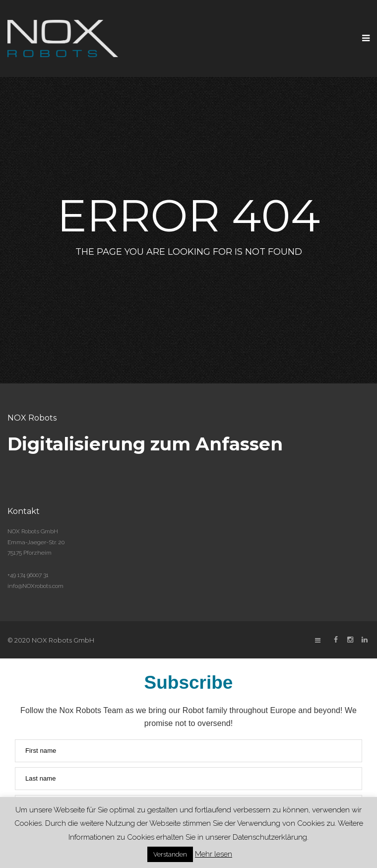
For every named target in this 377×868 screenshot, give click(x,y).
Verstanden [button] (170, 854)
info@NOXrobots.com (35, 586)
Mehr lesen (214, 854)
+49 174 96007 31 (28, 575)
